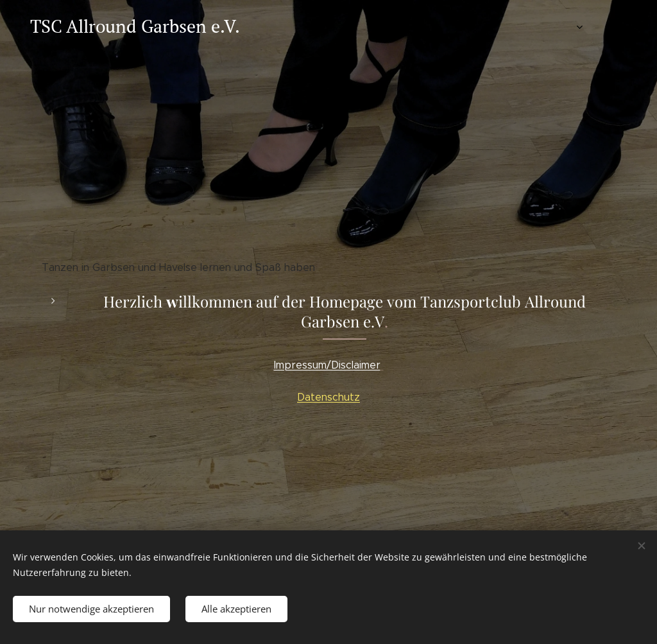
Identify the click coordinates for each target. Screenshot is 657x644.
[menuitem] (508, 26)
